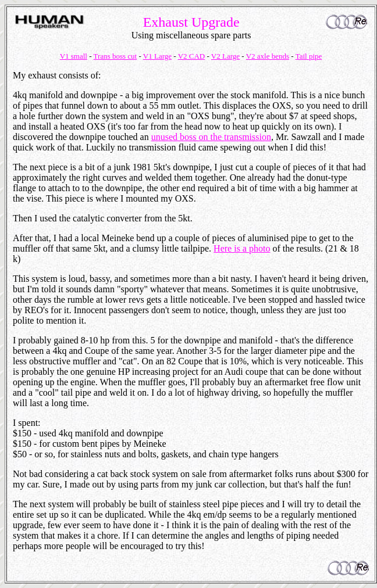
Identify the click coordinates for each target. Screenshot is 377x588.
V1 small (74, 56)
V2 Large (225, 56)
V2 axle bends (268, 56)
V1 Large (157, 56)
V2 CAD (192, 56)
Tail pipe (309, 56)
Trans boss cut (115, 56)
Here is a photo (242, 248)
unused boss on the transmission (211, 137)
